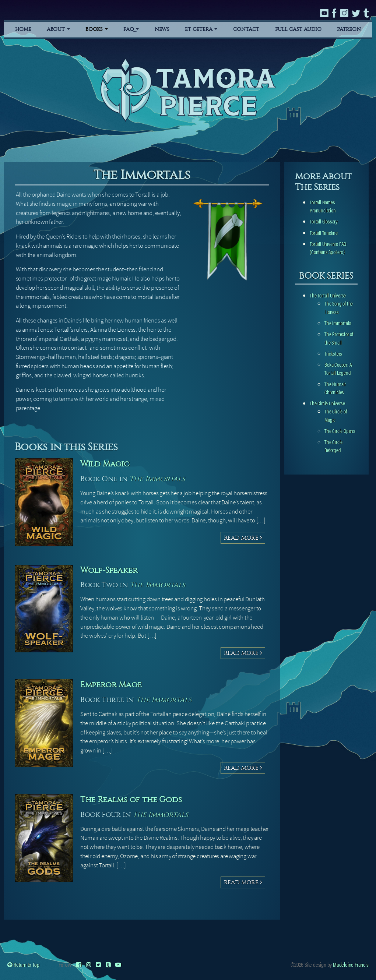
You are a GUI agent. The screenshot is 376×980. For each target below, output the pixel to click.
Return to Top (23, 964)
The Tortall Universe (328, 295)
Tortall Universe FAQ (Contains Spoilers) (328, 248)
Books (97, 29)
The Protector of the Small (339, 338)
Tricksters (333, 353)
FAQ (131, 29)
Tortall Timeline (324, 232)
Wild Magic (107, 463)
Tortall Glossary (324, 221)
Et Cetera (201, 29)
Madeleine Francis (351, 964)
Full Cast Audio (298, 29)
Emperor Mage (114, 684)
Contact (246, 29)
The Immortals (158, 479)
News (162, 29)
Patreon (349, 29)
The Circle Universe (327, 403)
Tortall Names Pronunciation (323, 206)
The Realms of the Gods (135, 799)
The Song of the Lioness (339, 307)
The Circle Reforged (333, 446)
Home (23, 29)
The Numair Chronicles (335, 388)
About (58, 29)
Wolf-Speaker (112, 570)
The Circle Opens (340, 431)
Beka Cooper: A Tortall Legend (338, 368)
